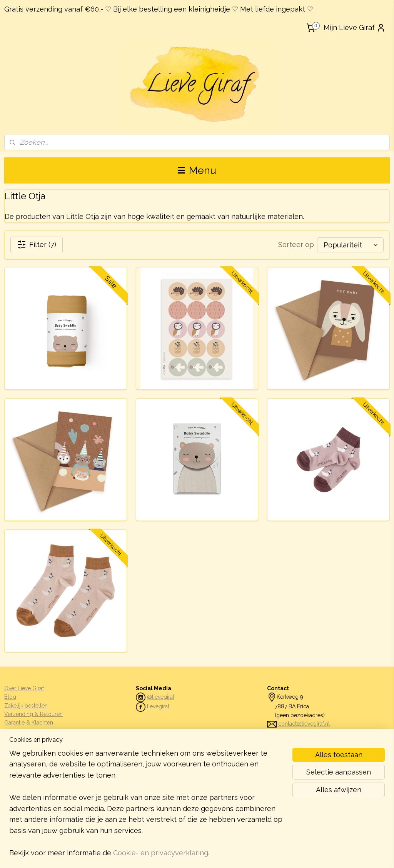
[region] (146, 808)
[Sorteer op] (350, 245)
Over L (13, 688)
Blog (10, 697)
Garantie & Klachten (29, 723)
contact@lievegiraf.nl (304, 724)
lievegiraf (158, 706)
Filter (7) (37, 245)
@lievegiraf (161, 697)
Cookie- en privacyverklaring (161, 853)
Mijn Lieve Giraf (355, 28)
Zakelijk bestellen (26, 706)
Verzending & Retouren (33, 714)
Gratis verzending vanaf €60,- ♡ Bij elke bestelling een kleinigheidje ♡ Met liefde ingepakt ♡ (159, 9)
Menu (197, 170)
